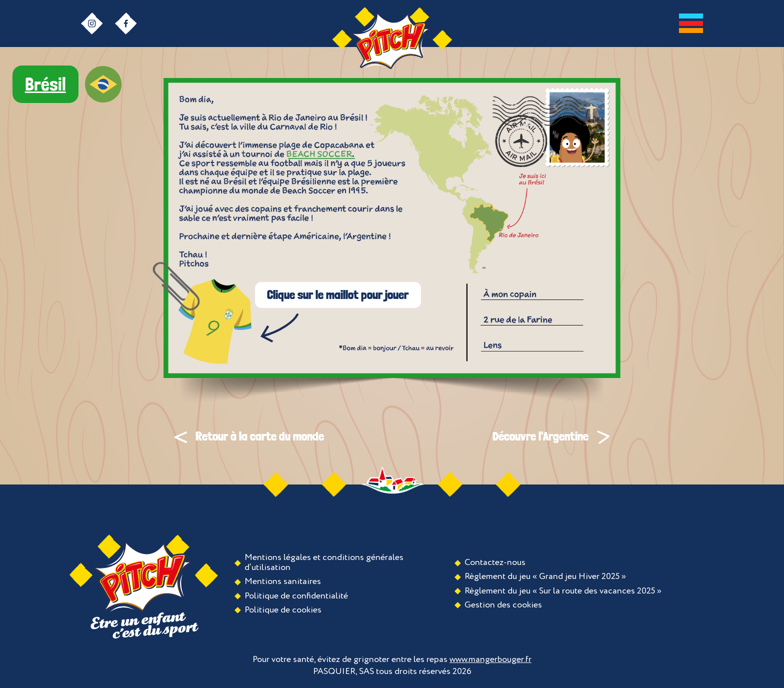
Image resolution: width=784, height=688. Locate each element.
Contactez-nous (495, 562)
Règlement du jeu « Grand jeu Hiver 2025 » (545, 576)
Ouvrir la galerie (321, 154)
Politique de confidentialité (296, 596)
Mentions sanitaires (283, 581)
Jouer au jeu (202, 313)
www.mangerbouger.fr (490, 659)
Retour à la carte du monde (249, 436)
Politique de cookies (283, 610)
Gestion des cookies (503, 605)
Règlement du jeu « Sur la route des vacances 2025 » (563, 591)
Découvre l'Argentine (551, 436)
